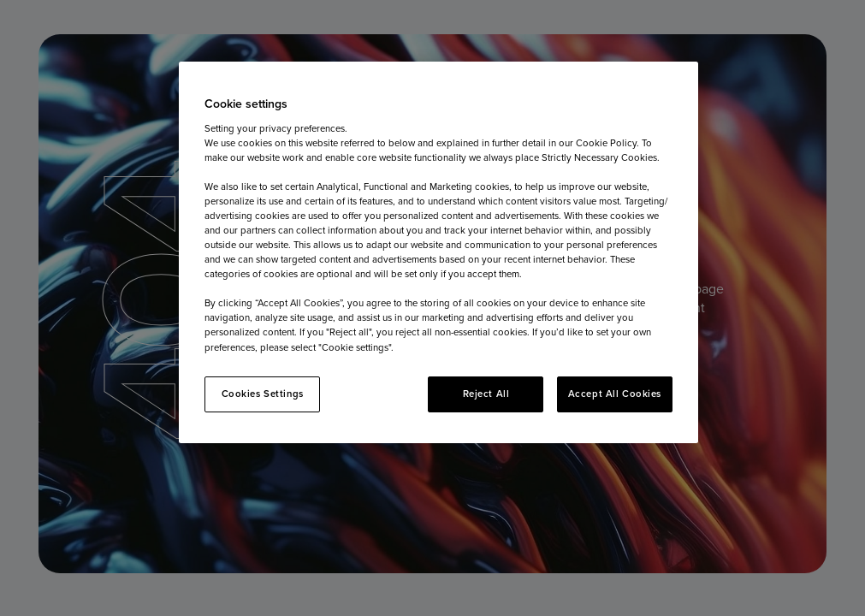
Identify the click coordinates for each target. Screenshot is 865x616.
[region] (438, 252)
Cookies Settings (263, 394)
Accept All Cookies (615, 394)
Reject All (486, 394)
